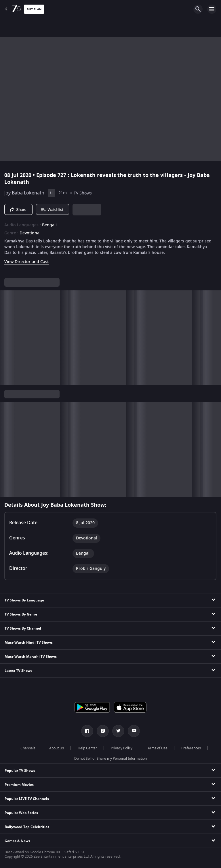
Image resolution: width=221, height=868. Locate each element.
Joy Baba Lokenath (24, 193)
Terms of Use (157, 748)
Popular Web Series (21, 813)
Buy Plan (34, 9)
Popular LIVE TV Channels (27, 799)
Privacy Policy (122, 748)
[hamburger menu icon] (212, 9)
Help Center (87, 748)
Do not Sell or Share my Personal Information (110, 759)
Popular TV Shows (20, 771)
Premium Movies (19, 785)
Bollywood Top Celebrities (27, 827)
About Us (57, 748)
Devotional (30, 233)
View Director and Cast (26, 262)
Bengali (49, 225)
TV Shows (83, 193)
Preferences (191, 748)
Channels (28, 748)
